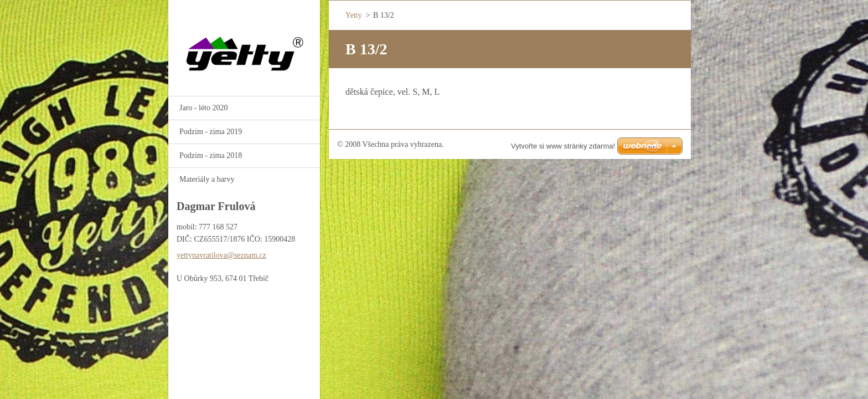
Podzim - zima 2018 (211, 155)
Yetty (354, 15)
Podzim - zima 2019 (211, 132)
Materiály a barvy (207, 179)
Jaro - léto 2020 (203, 108)
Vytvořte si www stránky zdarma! (563, 146)
